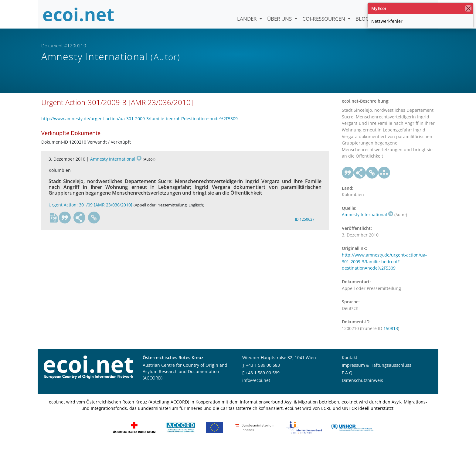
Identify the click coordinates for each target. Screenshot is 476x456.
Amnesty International (116, 168)
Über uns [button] (280, 19)
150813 (391, 338)
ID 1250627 (305, 229)
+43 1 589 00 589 (263, 382)
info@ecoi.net (256, 390)
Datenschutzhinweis (362, 390)
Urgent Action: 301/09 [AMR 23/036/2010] (90, 214)
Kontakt (350, 367)
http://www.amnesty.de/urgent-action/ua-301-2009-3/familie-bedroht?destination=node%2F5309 (139, 128)
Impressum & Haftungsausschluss (377, 374)
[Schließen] (468, 8)
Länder (248, 19)
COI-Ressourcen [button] (324, 19)
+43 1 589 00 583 (263, 374)
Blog (362, 19)
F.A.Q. (348, 382)
